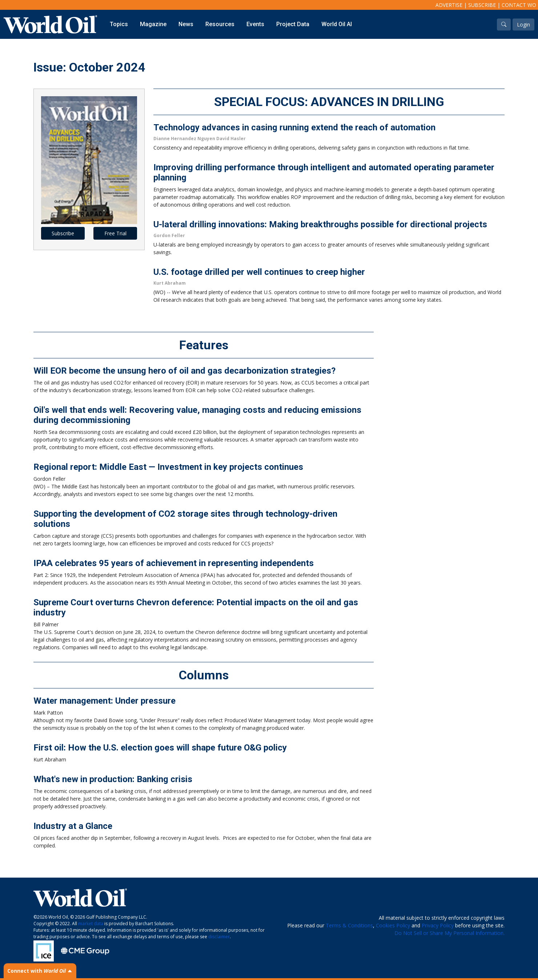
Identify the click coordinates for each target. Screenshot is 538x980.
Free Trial (115, 233)
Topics (119, 24)
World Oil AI (337, 24)
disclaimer (219, 937)
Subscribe (482, 5)
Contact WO (519, 5)
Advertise (449, 5)
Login (523, 25)
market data (91, 924)
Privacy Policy (438, 925)
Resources (220, 24)
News (186, 24)
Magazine (153, 24)
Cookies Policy (393, 925)
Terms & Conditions (349, 925)
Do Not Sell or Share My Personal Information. (449, 933)
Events (255, 24)
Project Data (293, 24)
